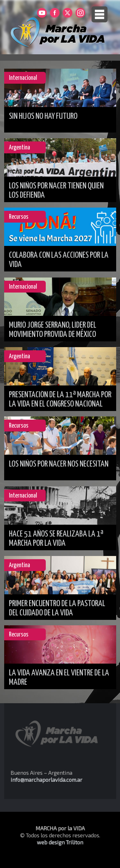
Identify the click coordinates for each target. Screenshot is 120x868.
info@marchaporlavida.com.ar (46, 780)
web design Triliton (60, 842)
